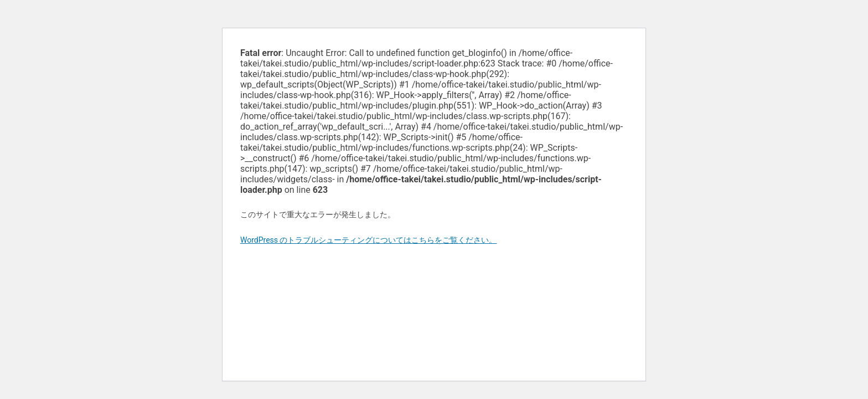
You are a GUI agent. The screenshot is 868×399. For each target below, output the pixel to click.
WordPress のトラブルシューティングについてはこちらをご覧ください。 (369, 240)
